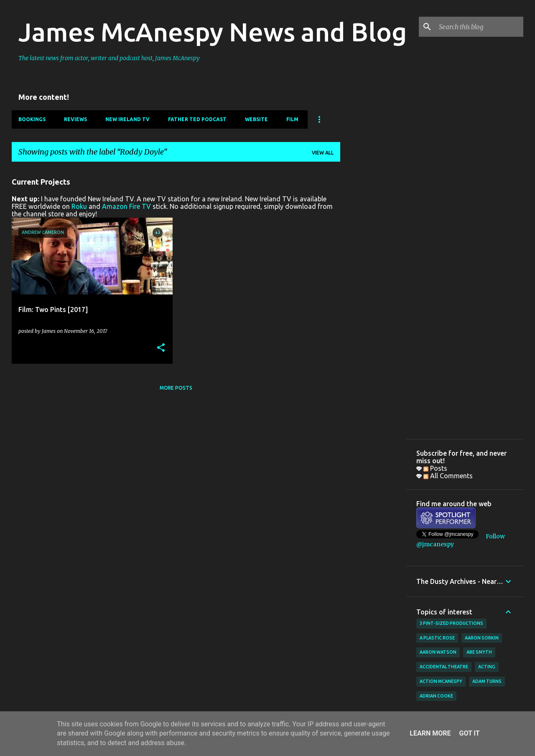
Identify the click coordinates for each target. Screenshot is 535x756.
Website (256, 119)
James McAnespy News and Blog (213, 32)
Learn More (430, 733)
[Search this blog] (479, 27)
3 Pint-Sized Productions (451, 623)
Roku (79, 206)
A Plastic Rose (437, 638)
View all (323, 153)
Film (292, 119)
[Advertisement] (373, 294)
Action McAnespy (441, 681)
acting (487, 667)
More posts (176, 388)
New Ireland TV (127, 119)
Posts (435, 468)
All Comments (448, 476)
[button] (161, 348)
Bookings (32, 119)
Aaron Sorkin (482, 638)
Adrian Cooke (436, 696)
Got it (469, 733)
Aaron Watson (438, 652)
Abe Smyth (479, 652)
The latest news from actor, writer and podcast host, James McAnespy (109, 58)
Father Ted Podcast (197, 119)
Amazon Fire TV (126, 206)
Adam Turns (487, 681)
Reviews (75, 119)
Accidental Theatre (444, 667)
